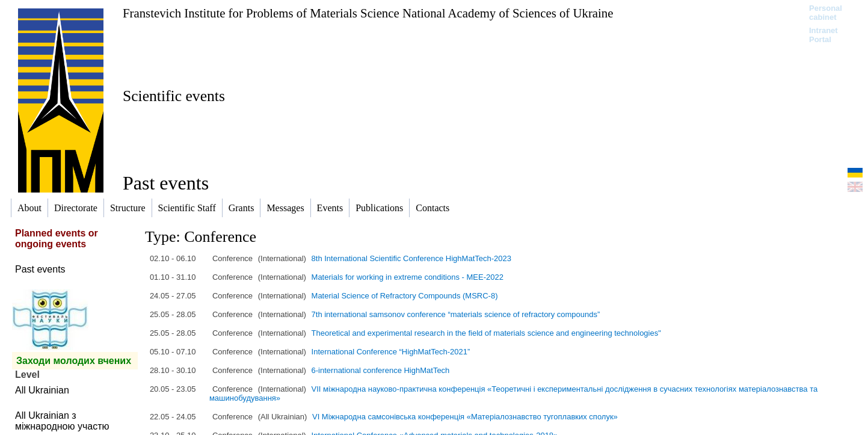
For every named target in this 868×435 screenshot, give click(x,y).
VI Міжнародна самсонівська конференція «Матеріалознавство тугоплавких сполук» (465, 417)
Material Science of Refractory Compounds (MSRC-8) (405, 296)
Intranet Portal (823, 35)
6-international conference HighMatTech (381, 370)
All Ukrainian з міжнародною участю (62, 421)
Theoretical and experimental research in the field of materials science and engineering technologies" (486, 333)
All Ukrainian (42, 390)
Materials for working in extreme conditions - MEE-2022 (408, 277)
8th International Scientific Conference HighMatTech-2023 (411, 258)
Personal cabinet (826, 13)
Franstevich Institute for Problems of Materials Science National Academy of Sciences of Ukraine (368, 13)
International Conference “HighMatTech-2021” (391, 352)
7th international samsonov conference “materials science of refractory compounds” (456, 314)
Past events (40, 269)
